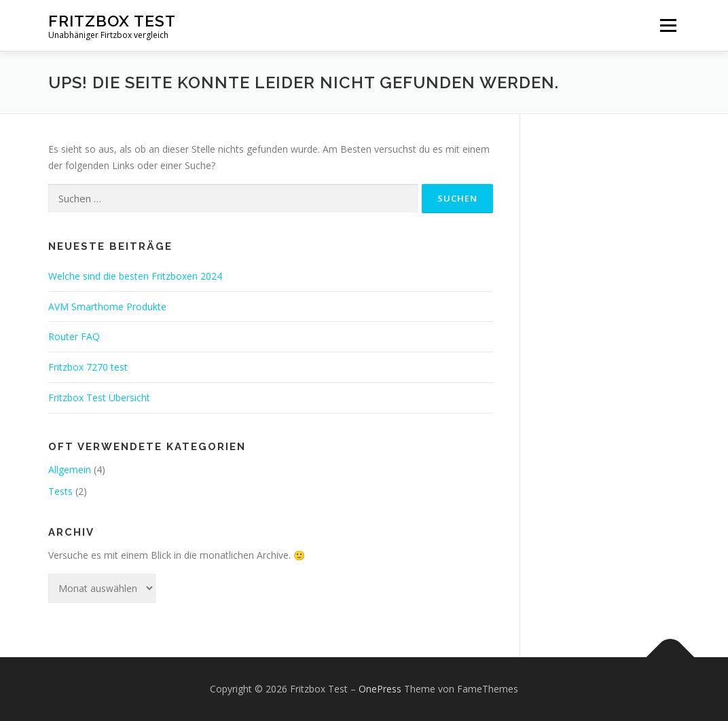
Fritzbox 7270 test (88, 367)
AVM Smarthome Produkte (107, 307)
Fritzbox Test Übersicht (99, 398)
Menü (668, 25)
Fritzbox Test (112, 21)
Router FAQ (74, 336)
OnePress (380, 689)
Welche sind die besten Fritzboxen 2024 (135, 276)
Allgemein (70, 469)
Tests (60, 491)
